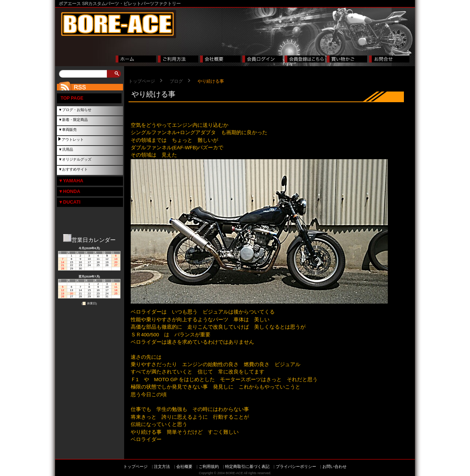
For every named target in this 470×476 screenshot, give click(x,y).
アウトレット (73, 139)
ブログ (176, 81)
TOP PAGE (72, 98)
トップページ (142, 81)
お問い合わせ (335, 466)
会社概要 (184, 466)
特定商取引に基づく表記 (247, 466)
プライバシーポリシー (296, 466)
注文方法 (162, 466)
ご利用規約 (209, 466)
